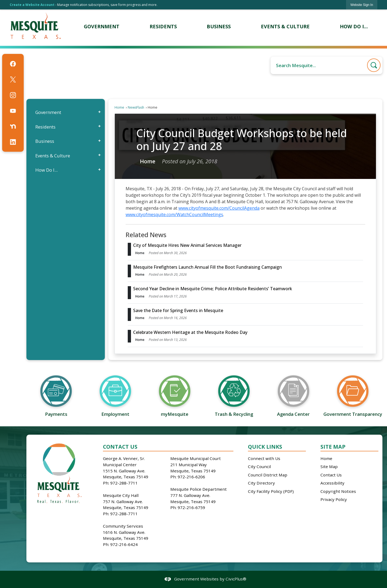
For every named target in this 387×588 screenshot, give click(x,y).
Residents (45, 127)
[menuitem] (101, 27)
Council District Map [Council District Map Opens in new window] (268, 475)
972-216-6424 (124, 544)
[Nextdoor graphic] (13, 126)
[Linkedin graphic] (13, 142)
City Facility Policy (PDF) (271, 491)
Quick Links (265, 447)
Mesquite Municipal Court (196, 458)
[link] (362, 5)
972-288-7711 (124, 483)
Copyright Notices (338, 491)
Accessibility (332, 483)
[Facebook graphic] (13, 64)
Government (48, 112)
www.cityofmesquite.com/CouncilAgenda (219, 208)
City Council (259, 466)
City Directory (261, 483)
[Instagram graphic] (13, 95)
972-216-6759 (191, 507)
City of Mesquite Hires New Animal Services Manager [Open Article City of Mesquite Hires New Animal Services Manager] (187, 245)
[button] (374, 65)
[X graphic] (13, 79)
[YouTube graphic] (13, 111)
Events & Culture (53, 156)
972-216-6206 (191, 477)
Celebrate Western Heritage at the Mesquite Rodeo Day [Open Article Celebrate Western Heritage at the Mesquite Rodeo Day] (190, 332)
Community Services (123, 526)
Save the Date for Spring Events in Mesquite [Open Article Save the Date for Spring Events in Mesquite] (178, 310)
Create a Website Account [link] (32, 5)
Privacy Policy (334, 499)
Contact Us (331, 475)
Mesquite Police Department (198, 489)
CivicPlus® (236, 579)
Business (45, 141)
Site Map (333, 447)
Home (119, 107)
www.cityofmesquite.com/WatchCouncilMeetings (174, 215)
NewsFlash (136, 107)
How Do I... (46, 170)
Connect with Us (264, 458)
